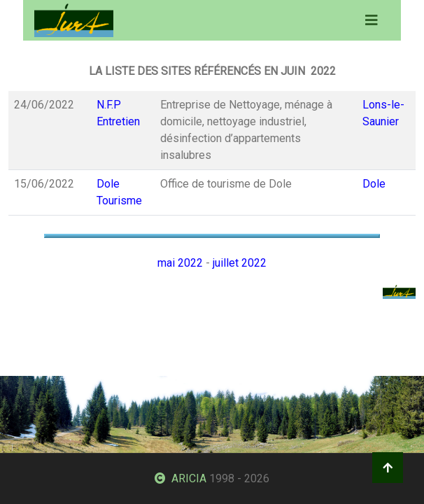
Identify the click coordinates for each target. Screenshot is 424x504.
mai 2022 (180, 263)
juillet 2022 (240, 263)
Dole (374, 184)
